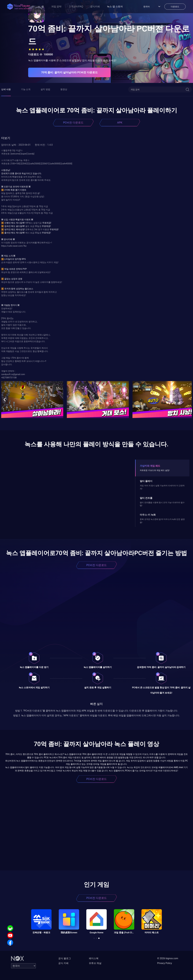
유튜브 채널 (95, 963)
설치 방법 (45, 89)
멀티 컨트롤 (146, 498)
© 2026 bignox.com (168, 958)
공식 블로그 (65, 958)
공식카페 (95, 7)
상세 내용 (6, 89)
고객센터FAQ (76, 7)
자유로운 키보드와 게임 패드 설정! (155, 470)
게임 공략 (56, 7)
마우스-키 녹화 (148, 515)
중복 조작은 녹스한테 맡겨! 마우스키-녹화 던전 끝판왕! (162, 521)
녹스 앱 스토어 (115, 7)
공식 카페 (63, 963)
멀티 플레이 (146, 481)
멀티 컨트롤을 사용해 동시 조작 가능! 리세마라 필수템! (162, 504)
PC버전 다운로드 (73, 122)
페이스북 (94, 958)
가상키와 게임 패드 (150, 466)
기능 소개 (26, 89)
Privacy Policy (165, 963)
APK (120, 122)
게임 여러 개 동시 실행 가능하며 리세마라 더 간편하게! (162, 487)
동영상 (64, 89)
